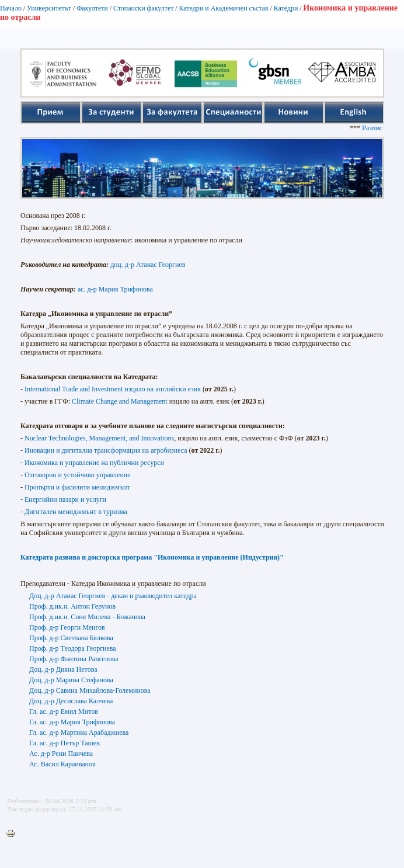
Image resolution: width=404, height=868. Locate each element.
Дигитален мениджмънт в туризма (76, 512)
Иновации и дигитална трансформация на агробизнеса (106, 450)
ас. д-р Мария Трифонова (115, 289)
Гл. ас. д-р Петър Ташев (65, 743)
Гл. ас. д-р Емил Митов (64, 711)
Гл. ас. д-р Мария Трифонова (72, 722)
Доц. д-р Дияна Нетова (63, 669)
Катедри (286, 8)
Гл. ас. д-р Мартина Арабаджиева (79, 732)
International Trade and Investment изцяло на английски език (113, 389)
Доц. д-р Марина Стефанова (71, 680)
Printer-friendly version (13, 834)
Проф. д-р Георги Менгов (67, 627)
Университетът (49, 8)
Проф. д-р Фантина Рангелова (74, 659)
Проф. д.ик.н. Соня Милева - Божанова (87, 617)
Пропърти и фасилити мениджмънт (77, 487)
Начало (11, 8)
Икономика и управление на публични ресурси (94, 463)
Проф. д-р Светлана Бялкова (71, 638)
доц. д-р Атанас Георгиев (148, 265)
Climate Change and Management (120, 401)
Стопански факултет (144, 8)
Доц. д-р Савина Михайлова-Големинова (90, 690)
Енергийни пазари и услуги (65, 499)
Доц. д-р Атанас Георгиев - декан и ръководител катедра (113, 596)
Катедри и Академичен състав (223, 8)
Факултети (92, 8)
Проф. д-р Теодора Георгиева (73, 648)
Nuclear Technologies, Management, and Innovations (99, 438)
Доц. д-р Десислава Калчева (71, 701)
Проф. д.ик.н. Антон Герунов (72, 606)
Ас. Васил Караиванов (62, 764)
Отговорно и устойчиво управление (78, 475)
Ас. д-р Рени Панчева (61, 754)
